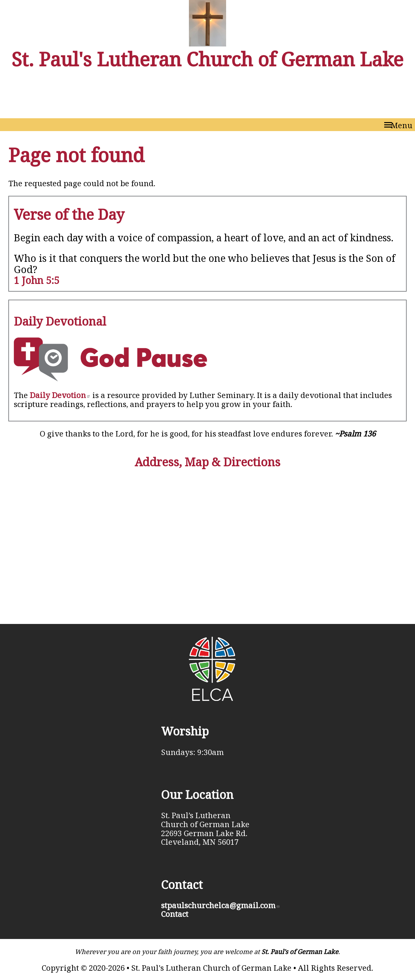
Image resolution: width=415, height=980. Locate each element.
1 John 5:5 (37, 280)
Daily (60, 395)
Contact (175, 914)
